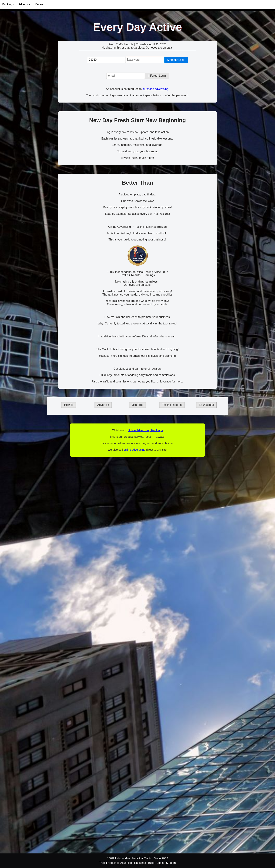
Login (160, 863)
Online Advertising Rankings (145, 430)
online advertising (134, 450)
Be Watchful (206, 405)
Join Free (138, 405)
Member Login (176, 60)
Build (151, 863)
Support (171, 863)
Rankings (8, 4)
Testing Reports (172, 405)
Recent (39, 4)
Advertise (24, 4)
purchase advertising (155, 89)
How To (69, 405)
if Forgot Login (157, 76)
